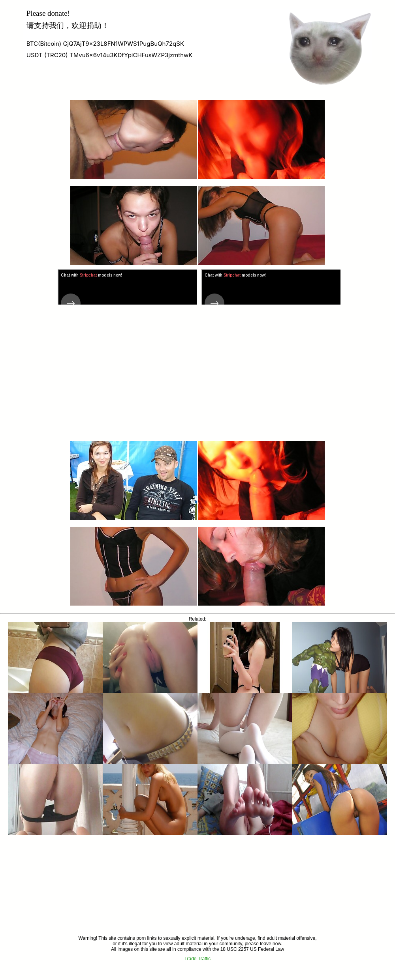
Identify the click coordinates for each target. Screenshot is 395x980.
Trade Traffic (198, 959)
